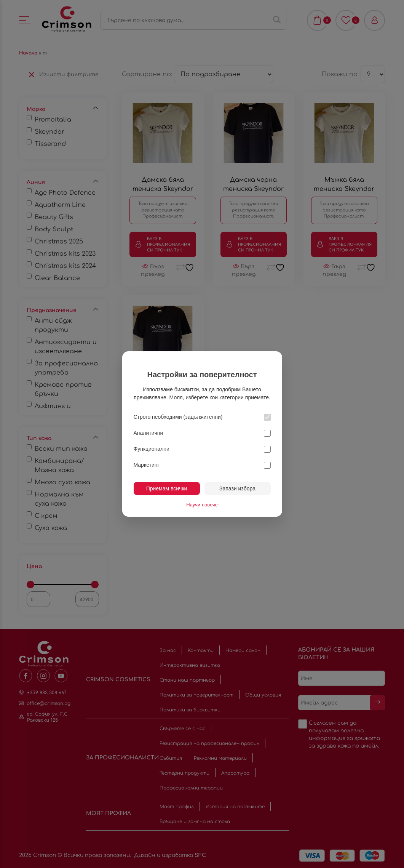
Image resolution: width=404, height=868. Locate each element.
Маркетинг (147, 465)
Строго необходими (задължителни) (178, 417)
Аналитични (149, 433)
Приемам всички (167, 488)
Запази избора (237, 488)
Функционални (152, 449)
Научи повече (202, 505)
